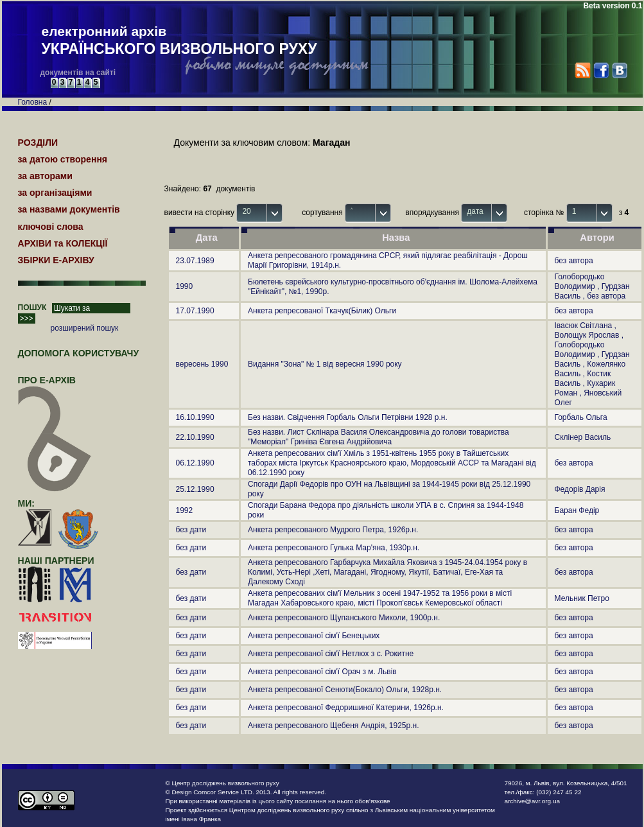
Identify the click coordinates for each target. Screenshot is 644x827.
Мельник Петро (582, 598)
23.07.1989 (195, 261)
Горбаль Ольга (581, 417)
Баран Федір (577, 510)
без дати (191, 530)
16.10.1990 (195, 417)
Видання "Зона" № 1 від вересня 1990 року (325, 364)
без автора (574, 261)
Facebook (601, 70)
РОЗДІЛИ (38, 143)
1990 (185, 286)
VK (619, 70)
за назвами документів (69, 209)
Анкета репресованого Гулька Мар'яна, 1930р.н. (334, 548)
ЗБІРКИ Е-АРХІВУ (56, 260)
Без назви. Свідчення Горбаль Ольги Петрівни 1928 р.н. (348, 417)
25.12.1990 (195, 489)
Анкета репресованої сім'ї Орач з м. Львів (322, 672)
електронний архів (179, 41)
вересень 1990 (202, 364)
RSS (583, 70)
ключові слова (51, 227)
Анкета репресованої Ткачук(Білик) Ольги (322, 311)
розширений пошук (85, 328)
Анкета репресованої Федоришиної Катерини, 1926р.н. (346, 708)
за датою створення (63, 159)
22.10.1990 (195, 437)
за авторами (45, 176)
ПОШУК (32, 308)
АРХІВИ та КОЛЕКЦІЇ (63, 243)
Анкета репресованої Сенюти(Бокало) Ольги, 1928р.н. (345, 690)
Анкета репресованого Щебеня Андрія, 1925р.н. (333, 726)
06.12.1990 (195, 463)
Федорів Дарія (580, 489)
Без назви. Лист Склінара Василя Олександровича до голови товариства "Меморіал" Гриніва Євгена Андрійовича (379, 437)
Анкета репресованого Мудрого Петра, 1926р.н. (333, 530)
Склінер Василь (583, 437)
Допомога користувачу (79, 353)
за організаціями (55, 193)
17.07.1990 (195, 311)
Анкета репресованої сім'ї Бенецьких (314, 636)
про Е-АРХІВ (55, 386)
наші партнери (56, 561)
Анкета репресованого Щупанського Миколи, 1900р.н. (344, 618)
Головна (33, 102)
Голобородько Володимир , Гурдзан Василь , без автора (592, 286)
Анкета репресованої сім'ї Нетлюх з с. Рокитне (331, 654)
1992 (185, 510)
